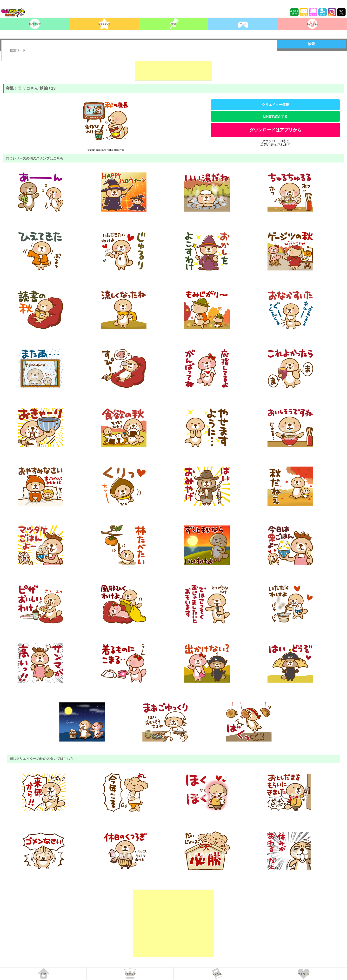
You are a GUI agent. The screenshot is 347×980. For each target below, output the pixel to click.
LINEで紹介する (275, 116)
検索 (311, 44)
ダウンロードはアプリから (275, 130)
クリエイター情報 (275, 105)
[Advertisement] (173, 68)
